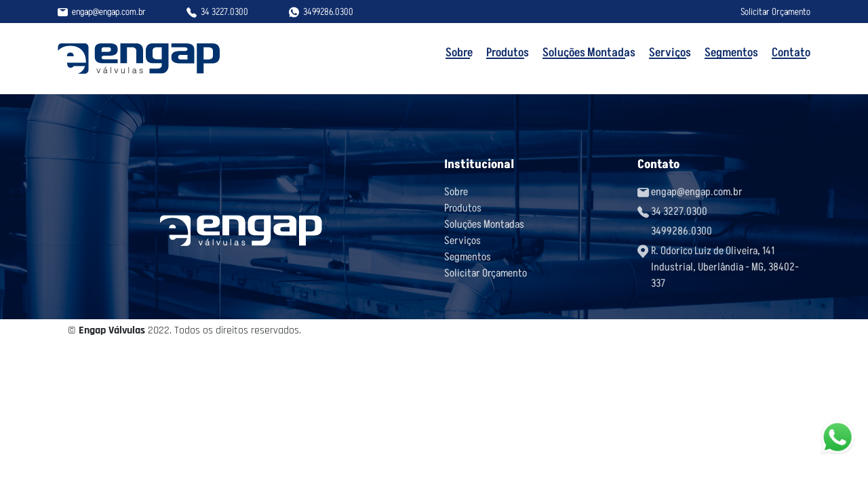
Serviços (670, 52)
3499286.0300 (328, 12)
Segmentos (731, 52)
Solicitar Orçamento (775, 12)
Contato (791, 52)
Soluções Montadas (589, 52)
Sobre (459, 52)
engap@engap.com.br (109, 12)
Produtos (508, 52)
